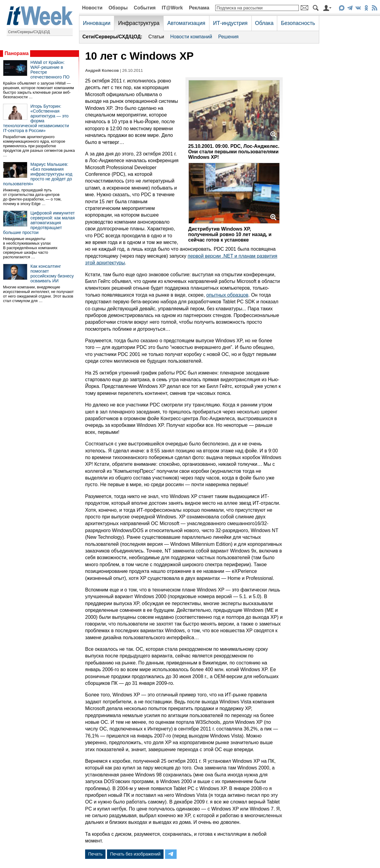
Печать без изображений (135, 854)
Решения (228, 37)
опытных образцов (227, 295)
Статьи (156, 37)
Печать (95, 854)
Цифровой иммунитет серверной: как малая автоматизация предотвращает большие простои (39, 223)
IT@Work (172, 8)
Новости (92, 8)
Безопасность (298, 23)
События (145, 8)
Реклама (199, 8)
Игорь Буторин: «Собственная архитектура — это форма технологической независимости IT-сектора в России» (36, 118)
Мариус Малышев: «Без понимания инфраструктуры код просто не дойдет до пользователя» (38, 174)
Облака (264, 23)
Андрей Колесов (102, 70)
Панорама (17, 53)
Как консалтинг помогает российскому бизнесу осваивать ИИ (52, 274)
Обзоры (118, 8)
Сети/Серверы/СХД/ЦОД (29, 32)
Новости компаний (191, 37)
